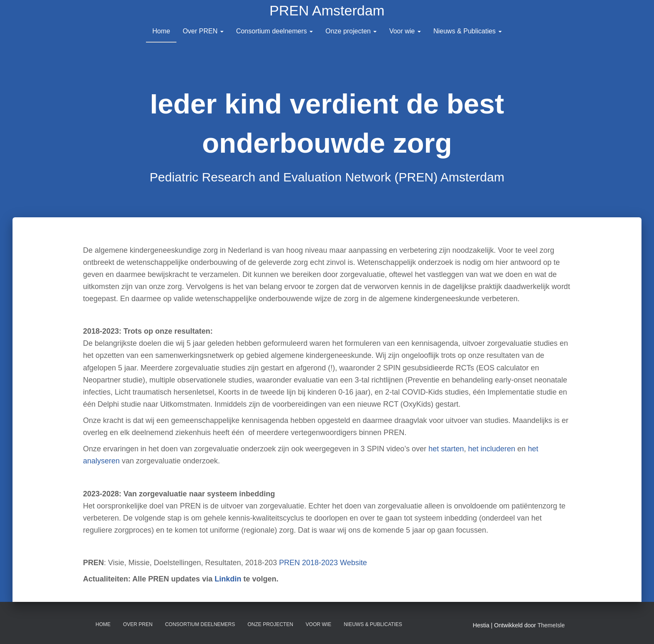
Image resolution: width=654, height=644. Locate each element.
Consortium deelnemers (274, 31)
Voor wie (405, 31)
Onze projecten (351, 31)
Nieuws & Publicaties (468, 31)
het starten (446, 449)
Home (161, 31)
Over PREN (203, 31)
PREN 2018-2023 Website (323, 563)
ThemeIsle (551, 625)
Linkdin (228, 579)
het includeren (492, 449)
